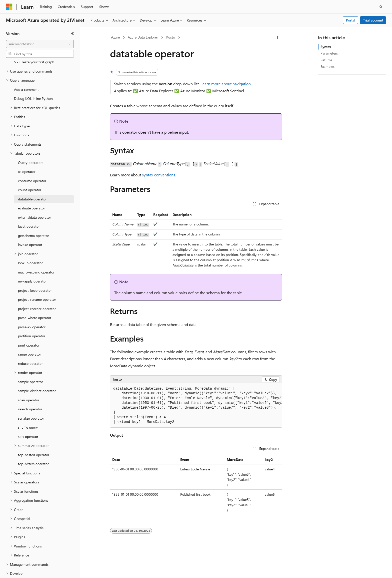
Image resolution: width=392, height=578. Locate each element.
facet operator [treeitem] (29, 202)
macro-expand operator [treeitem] (36, 248)
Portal (351, 20)
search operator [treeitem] (30, 385)
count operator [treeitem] (30, 166)
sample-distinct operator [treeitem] (37, 366)
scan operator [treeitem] (29, 376)
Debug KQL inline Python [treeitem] (33, 74)
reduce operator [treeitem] (30, 339)
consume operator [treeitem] (32, 157)
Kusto (171, 37)
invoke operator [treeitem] (30, 220)
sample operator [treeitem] (30, 357)
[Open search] (381, 7)
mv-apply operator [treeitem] (32, 257)
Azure (115, 37)
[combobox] (40, 44)
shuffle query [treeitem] (28, 403)
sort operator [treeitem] (28, 412)
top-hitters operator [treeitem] (33, 440)
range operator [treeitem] (29, 330)
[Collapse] (72, 34)
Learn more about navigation (226, 84)
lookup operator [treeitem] (30, 239)
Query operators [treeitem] (31, 138)
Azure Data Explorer (143, 37)
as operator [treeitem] (27, 147)
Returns (326, 60)
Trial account (373, 20)
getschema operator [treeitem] (33, 211)
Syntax (326, 47)
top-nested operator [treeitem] (34, 430)
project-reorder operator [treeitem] (37, 284)
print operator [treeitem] (29, 321)
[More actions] (278, 38)
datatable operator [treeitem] (32, 175)
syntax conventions (159, 175)
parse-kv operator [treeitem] (32, 303)
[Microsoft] (9, 7)
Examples (327, 66)
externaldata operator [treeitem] (34, 193)
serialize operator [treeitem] (31, 394)
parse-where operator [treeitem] (35, 293)
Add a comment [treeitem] (26, 65)
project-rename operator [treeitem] (37, 275)
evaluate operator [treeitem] (31, 184)
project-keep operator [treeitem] (35, 266)
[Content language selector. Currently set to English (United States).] (29, 570)
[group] (196, 405)
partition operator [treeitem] (32, 312)
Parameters (329, 53)
